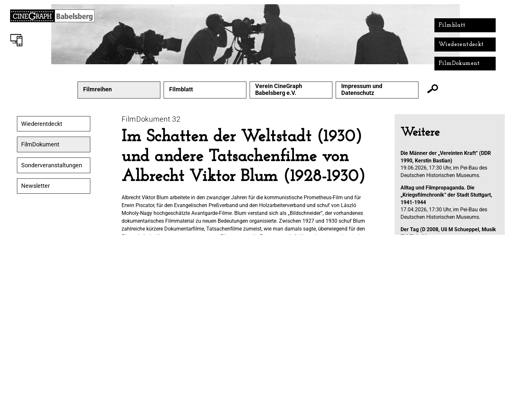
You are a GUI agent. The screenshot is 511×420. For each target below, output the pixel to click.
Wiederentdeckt (461, 45)
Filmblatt (452, 25)
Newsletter (36, 186)
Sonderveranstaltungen (52, 165)
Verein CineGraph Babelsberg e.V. (279, 90)
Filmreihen (97, 89)
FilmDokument (459, 63)
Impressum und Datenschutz (362, 90)
